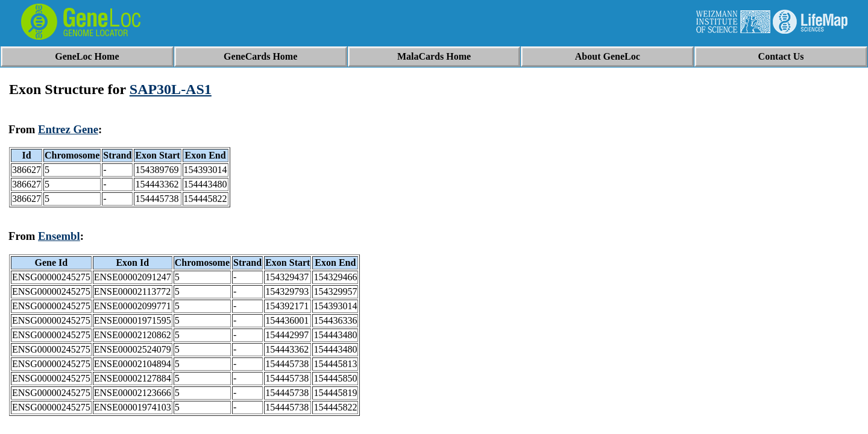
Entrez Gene (68, 129)
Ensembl (59, 236)
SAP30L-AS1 (171, 89)
